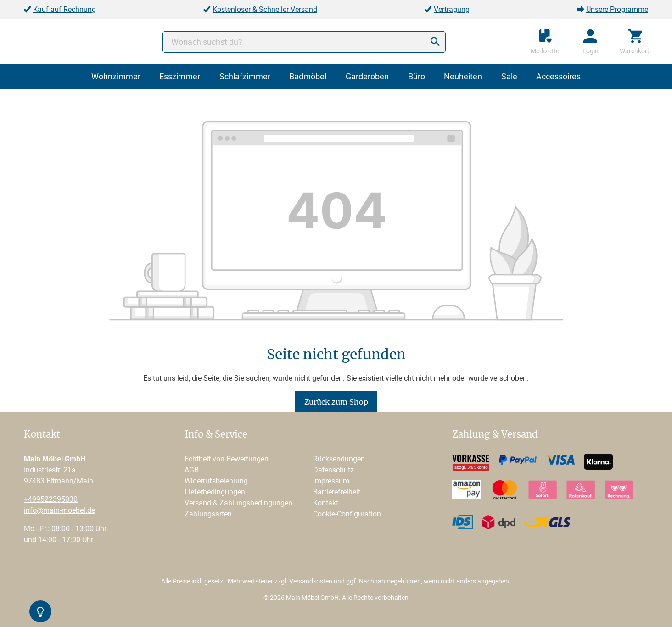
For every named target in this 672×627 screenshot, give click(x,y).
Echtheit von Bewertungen (227, 459)
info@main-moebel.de (59, 510)
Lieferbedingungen (215, 492)
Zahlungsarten (208, 514)
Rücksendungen (339, 459)
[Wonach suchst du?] (304, 42)
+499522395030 (51, 499)
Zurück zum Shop (336, 402)
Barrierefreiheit (337, 492)
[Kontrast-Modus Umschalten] (40, 611)
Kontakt (326, 503)
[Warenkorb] (635, 42)
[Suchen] (435, 42)
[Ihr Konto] (591, 42)
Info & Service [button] (216, 435)
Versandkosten (311, 581)
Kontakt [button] (42, 435)
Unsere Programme (617, 9)
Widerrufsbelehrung (216, 481)
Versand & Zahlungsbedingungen (238, 503)
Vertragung (452, 9)
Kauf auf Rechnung (64, 9)
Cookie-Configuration (347, 514)
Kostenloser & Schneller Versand (265, 9)
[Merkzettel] (546, 42)
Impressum (331, 481)
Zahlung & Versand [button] (495, 435)
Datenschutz (333, 470)
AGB (192, 470)
